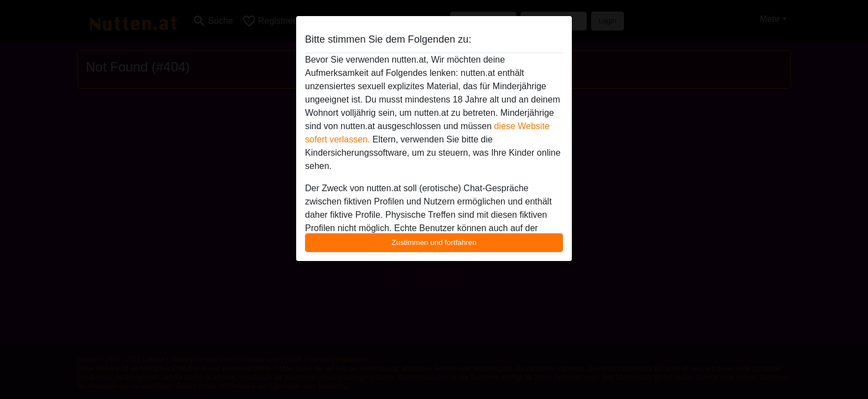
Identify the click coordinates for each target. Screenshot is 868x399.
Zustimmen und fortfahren (434, 242)
